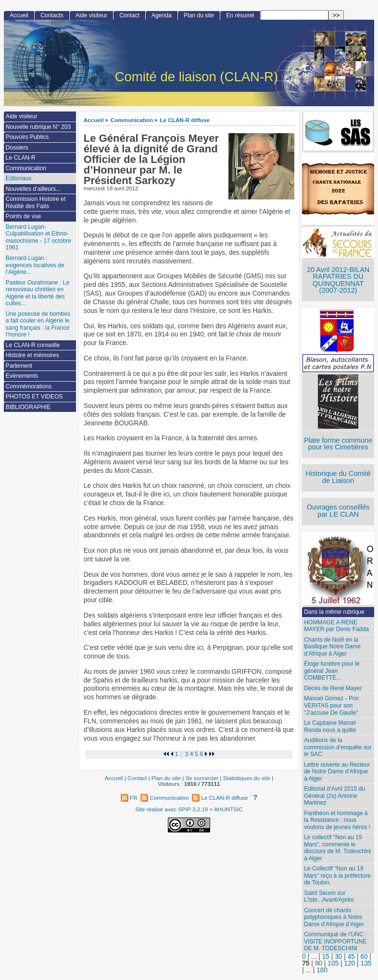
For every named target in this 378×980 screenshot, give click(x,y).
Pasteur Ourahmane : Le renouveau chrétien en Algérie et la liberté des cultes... (38, 293)
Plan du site (199, 15)
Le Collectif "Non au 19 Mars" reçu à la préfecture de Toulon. (337, 875)
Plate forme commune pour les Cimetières (338, 444)
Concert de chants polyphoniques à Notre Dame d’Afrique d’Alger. (334, 917)
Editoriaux (19, 178)
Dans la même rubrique (334, 612)
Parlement (19, 366)
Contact (129, 15)
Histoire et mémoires (32, 355)
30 (338, 957)
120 (349, 963)
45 (351, 957)
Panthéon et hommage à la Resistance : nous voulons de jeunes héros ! (337, 820)
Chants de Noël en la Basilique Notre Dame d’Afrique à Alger (332, 647)
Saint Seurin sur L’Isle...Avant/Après (329, 897)
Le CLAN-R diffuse (184, 120)
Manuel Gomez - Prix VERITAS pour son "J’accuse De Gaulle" (331, 705)
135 (366, 963)
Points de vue (23, 216)
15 (326, 957)
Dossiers (17, 148)
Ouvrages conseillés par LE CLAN (338, 511)
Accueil (94, 120)
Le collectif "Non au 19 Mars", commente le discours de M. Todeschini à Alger (337, 848)
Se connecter (202, 778)
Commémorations (29, 386)
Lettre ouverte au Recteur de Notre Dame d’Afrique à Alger (337, 772)
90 (319, 963)
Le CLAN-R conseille (33, 345)
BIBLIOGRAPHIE (28, 407)
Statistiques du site (247, 778)
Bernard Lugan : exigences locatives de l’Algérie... (35, 265)
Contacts (52, 15)
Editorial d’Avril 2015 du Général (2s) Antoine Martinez (334, 796)
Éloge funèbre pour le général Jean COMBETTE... (332, 671)
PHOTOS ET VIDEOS (34, 397)
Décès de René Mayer (333, 688)
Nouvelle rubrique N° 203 (38, 127)
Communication (132, 120)
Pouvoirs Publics (27, 137)
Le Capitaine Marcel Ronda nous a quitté (330, 726)
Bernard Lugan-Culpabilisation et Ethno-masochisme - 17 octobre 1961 (38, 237)
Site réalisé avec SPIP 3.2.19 (171, 809)
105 (333, 963)
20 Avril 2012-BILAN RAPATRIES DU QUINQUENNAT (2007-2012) (338, 280)
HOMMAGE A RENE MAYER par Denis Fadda (336, 626)
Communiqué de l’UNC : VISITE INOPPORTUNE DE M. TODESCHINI (335, 941)
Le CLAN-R (21, 158)
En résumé (240, 15)
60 (364, 957)
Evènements (22, 376)
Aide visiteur (91, 15)
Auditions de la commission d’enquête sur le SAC (338, 747)
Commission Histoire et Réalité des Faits (36, 203)
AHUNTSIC (228, 809)
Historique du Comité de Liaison (338, 477)
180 (322, 970)
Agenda (162, 15)
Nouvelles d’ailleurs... (33, 189)
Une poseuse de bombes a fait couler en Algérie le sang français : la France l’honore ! (38, 324)
